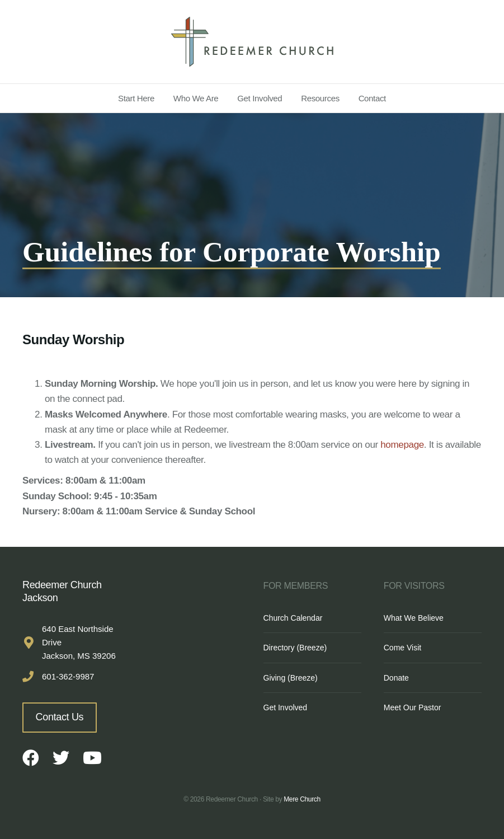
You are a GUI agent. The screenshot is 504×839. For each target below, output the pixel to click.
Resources (320, 98)
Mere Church (302, 799)
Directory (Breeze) (295, 648)
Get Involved (260, 98)
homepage (402, 445)
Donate (396, 678)
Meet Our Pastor (413, 707)
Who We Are (196, 98)
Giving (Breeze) (291, 678)
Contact (372, 98)
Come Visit (402, 648)
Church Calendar (293, 618)
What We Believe (414, 618)
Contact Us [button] (60, 717)
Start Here (136, 98)
